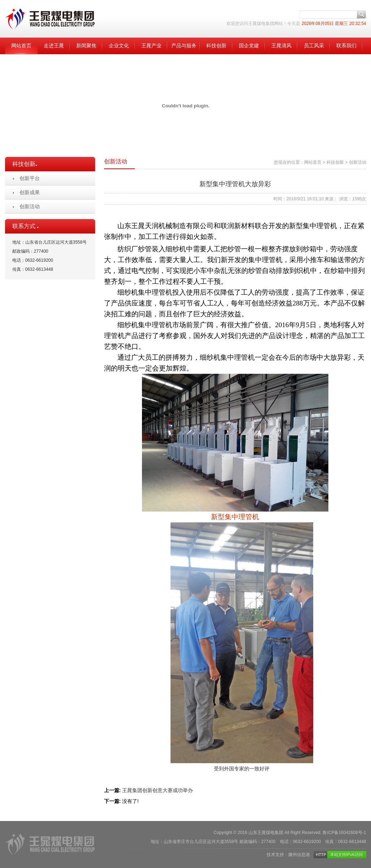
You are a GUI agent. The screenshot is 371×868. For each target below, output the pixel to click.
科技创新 (216, 46)
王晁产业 (151, 46)
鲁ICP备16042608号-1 (344, 833)
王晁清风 (281, 46)
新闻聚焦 (86, 46)
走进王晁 (54, 46)
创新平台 (30, 178)
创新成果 (30, 192)
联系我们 (346, 46)
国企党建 (249, 46)
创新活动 (30, 206)
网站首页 (21, 46)
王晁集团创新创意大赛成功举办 (158, 790)
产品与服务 (184, 46)
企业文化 (119, 46)
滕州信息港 (299, 855)
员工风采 (314, 46)
